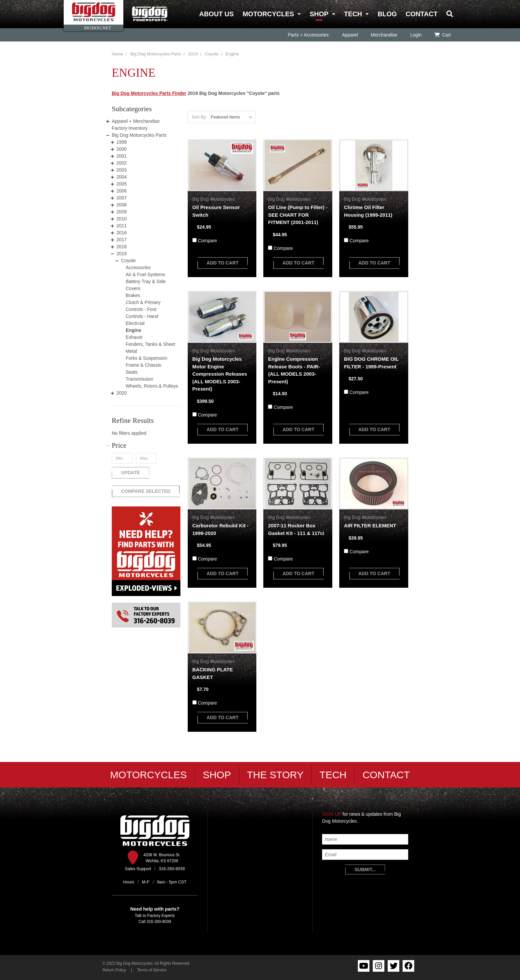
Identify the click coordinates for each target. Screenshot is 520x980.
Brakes (133, 295)
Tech (353, 14)
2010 (122, 219)
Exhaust (134, 337)
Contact (422, 14)
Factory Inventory (130, 128)
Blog (387, 14)
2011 (122, 226)
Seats (132, 372)
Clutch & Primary (143, 302)
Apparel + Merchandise (136, 121)
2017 (122, 240)
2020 (122, 393)
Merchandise (384, 35)
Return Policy (114, 970)
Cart (443, 35)
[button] (146, 445)
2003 (122, 170)
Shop (319, 14)
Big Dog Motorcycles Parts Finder (149, 93)
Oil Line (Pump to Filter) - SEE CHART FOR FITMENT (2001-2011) (298, 215)
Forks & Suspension (146, 358)
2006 (122, 191)
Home (118, 54)
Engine (232, 54)
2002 (122, 163)
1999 (122, 142)
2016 (122, 233)
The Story (275, 775)
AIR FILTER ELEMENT (370, 526)
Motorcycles (268, 14)
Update (130, 473)
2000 (122, 149)
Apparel (350, 35)
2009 (122, 212)
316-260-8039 (159, 922)
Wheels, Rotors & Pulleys (152, 386)
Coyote (212, 54)
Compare (208, 241)
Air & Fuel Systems (145, 274)
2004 (122, 177)
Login (416, 35)
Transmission (139, 379)
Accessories (138, 267)
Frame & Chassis (143, 365)
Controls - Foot (141, 309)
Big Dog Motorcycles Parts (156, 54)
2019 (193, 54)
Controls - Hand (142, 316)
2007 (122, 198)
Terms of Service (152, 970)
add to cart (223, 263)
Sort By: (199, 117)
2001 (122, 156)
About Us (216, 14)
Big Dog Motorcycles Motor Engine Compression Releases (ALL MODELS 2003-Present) (220, 374)
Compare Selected (146, 491)
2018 (122, 247)
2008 (122, 205)
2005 (122, 184)
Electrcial (135, 323)
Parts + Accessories (308, 35)
